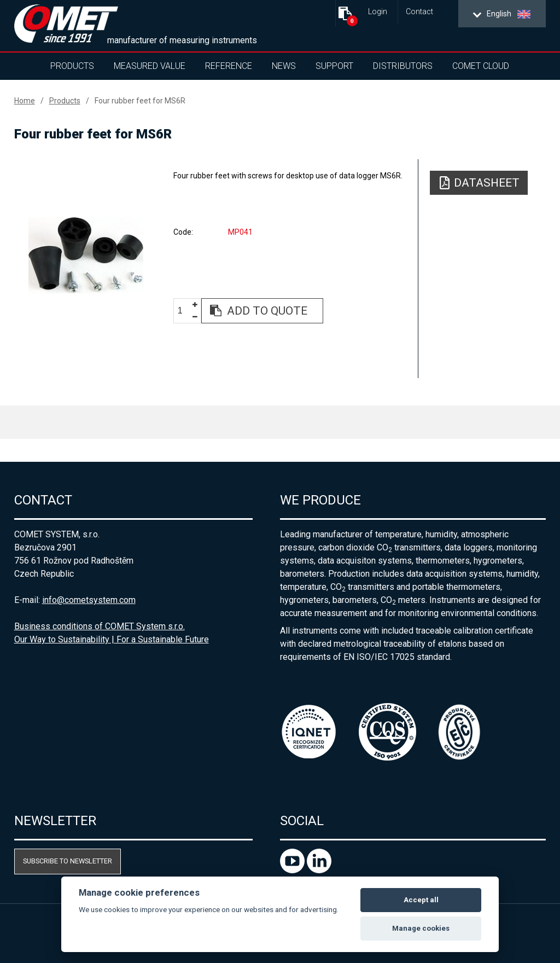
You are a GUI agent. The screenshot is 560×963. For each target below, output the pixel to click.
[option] (86, 255)
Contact (419, 12)
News (284, 66)
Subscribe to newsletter (68, 861)
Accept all (421, 900)
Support (334, 66)
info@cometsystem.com (89, 600)
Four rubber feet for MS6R (140, 101)
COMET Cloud (481, 66)
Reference (229, 66)
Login (378, 12)
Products (72, 66)
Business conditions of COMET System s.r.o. (100, 626)
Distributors (403, 66)
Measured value (150, 66)
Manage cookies (421, 928)
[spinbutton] (184, 311)
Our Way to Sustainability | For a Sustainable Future (112, 639)
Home (25, 101)
